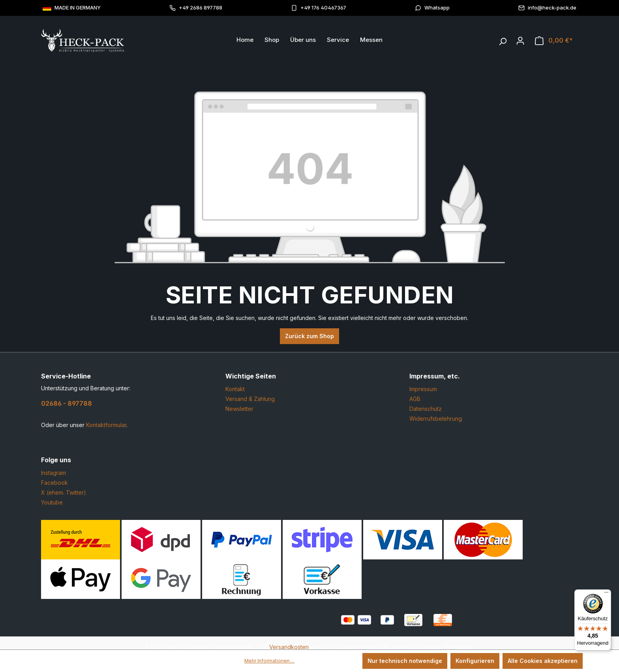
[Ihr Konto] (520, 41)
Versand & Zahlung (250, 399)
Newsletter (239, 409)
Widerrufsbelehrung (436, 419)
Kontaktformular (106, 425)
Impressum (423, 389)
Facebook (54, 483)
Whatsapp (432, 8)
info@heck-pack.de (547, 8)
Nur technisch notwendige (405, 661)
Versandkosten (289, 647)
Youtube (52, 502)
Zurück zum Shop (309, 336)
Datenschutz (426, 409)
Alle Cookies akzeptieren (543, 661)
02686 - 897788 (67, 403)
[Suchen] (503, 40)
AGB (415, 399)
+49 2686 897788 (196, 8)
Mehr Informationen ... (269, 661)
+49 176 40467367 (319, 8)
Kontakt (235, 389)
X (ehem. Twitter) (64, 492)
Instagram (53, 473)
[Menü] (606, 594)
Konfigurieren (475, 661)
